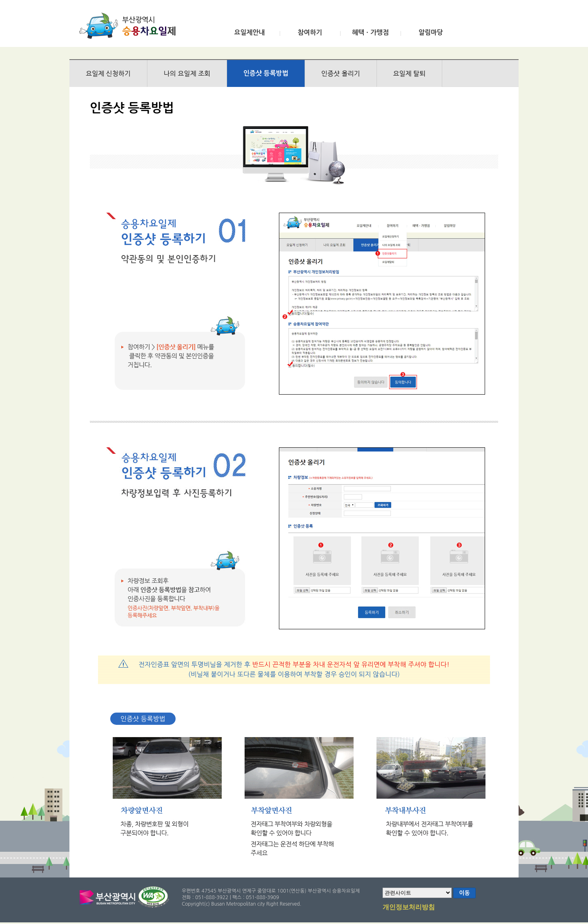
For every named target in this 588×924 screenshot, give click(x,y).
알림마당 (431, 32)
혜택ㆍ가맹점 (370, 32)
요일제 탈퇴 (410, 73)
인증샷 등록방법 (266, 73)
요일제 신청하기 (108, 73)
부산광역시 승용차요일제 (130, 26)
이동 (464, 893)
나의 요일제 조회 (187, 73)
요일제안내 (249, 32)
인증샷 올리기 (341, 73)
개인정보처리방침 (409, 908)
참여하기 (310, 32)
